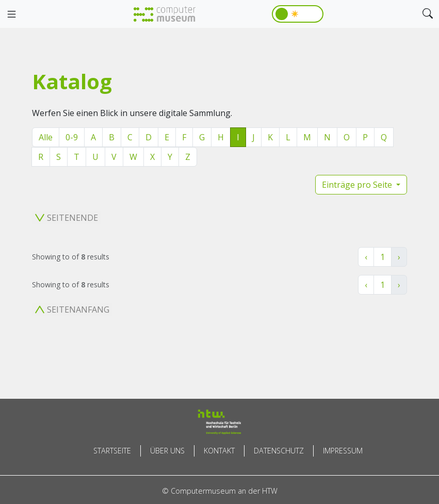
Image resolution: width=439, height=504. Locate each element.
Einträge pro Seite (358, 185)
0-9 (72, 137)
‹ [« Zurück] (366, 257)
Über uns (167, 451)
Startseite (112, 451)
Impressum (343, 451)
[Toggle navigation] (11, 14)
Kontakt (219, 451)
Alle (46, 137)
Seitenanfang (72, 310)
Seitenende (67, 218)
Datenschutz (279, 451)
